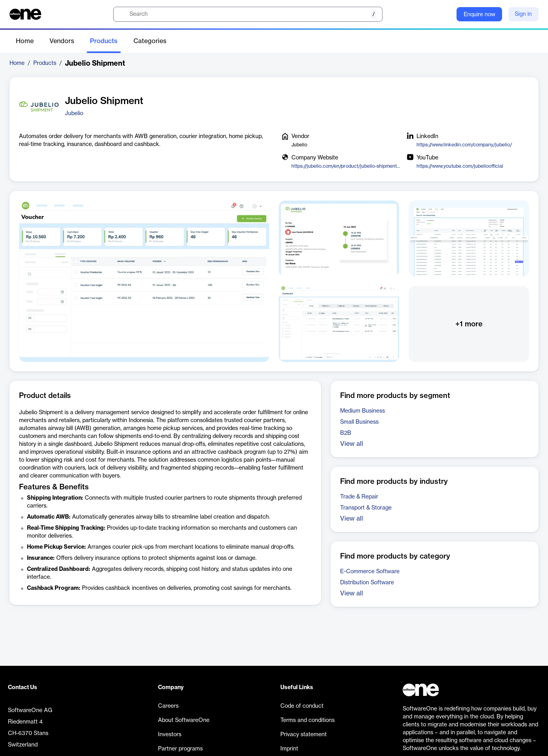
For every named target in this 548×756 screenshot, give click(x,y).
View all (352, 444)
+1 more (469, 324)
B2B (346, 433)
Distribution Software (367, 583)
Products (104, 41)
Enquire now (479, 15)
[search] (248, 14)
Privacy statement (303, 735)
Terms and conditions (307, 720)
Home (25, 41)
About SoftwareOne (184, 720)
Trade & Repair (359, 497)
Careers (168, 706)
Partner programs (180, 749)
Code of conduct (302, 706)
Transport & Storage (366, 508)
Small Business (359, 422)
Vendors (62, 41)
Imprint (289, 749)
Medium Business (362, 411)
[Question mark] (445, 14)
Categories (150, 41)
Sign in (523, 14)
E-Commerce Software (370, 572)
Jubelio (74, 114)
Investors (170, 735)
